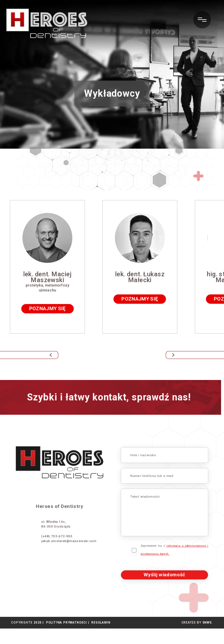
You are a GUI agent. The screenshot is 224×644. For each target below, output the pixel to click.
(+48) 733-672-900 (44, 544)
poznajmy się (59, 333)
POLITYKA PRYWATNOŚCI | (66, 638)
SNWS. (208, 638)
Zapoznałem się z (186, 559)
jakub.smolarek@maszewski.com (54, 548)
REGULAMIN (100, 638)
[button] (29, 371)
